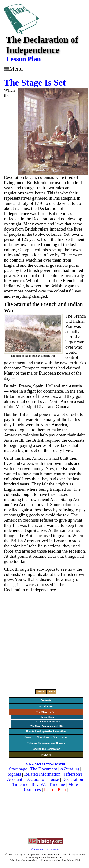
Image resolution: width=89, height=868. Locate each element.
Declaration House (42, 779)
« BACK (41, 692)
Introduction (46, 706)
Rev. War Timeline (48, 784)
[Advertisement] (44, 639)
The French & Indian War (47, 722)
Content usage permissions (45, 849)
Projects (46, 755)
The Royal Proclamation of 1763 (47, 726)
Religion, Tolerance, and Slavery (46, 743)
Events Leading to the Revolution (46, 731)
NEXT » (51, 692)
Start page (18, 769)
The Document (44, 769)
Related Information (42, 774)
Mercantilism (47, 717)
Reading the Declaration (46, 749)
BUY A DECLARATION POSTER (46, 764)
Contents (46, 700)
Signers (14, 774)
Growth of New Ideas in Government (46, 737)
